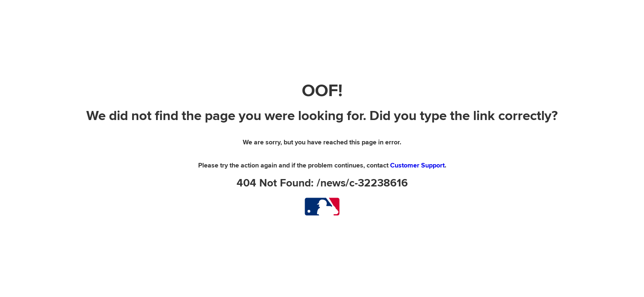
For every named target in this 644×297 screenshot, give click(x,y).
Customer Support (417, 165)
